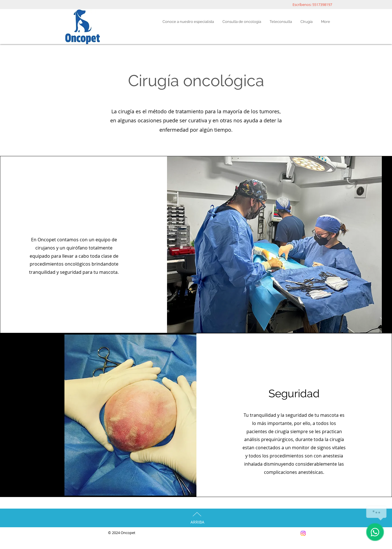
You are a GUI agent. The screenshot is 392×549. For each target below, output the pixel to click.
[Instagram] (303, 533)
